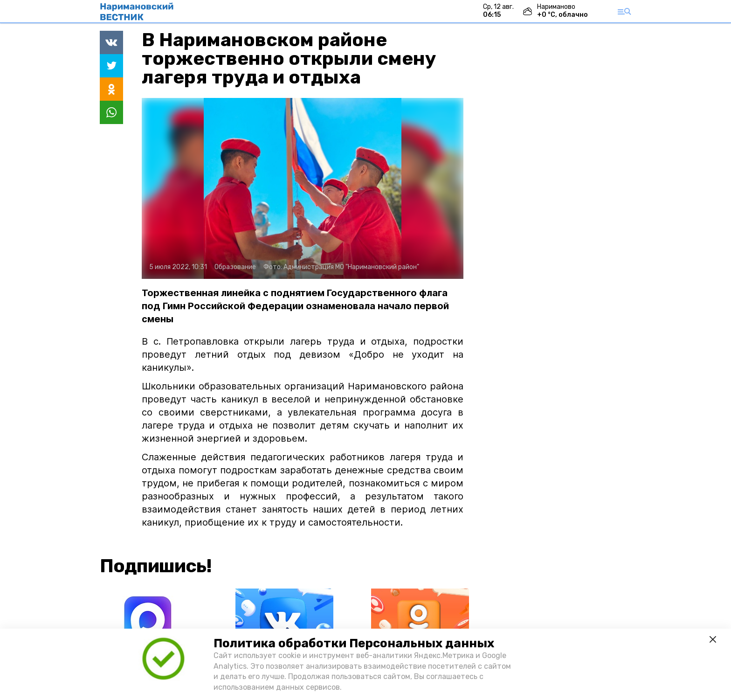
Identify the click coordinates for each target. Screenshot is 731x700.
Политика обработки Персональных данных (354, 643)
